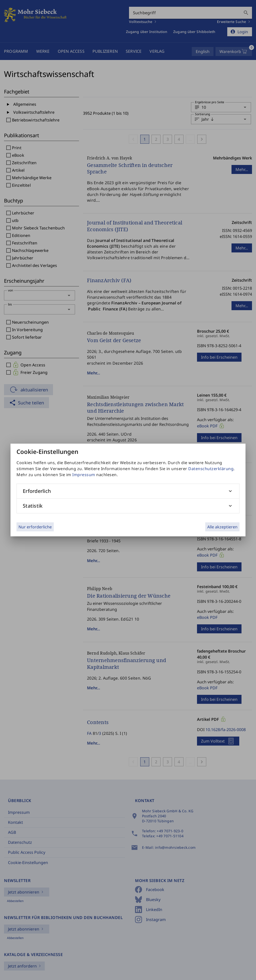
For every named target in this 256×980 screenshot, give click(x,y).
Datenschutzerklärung (211, 469)
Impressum (84, 475)
